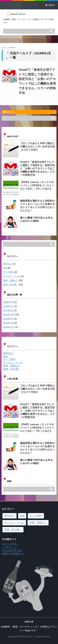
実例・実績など (11, 280)
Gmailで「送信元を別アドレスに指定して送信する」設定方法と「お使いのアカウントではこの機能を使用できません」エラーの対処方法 (37, 168)
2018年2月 (8, 302)
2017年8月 (8, 310)
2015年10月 (9, 315)
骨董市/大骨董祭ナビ (13, 554)
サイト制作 (9, 272)
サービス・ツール (12, 276)
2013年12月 (9, 327)
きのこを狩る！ (10, 544)
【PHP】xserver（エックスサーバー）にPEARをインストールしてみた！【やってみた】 (37, 185)
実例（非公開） (11, 284)
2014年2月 (8, 323)
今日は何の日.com (12, 550)
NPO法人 (8, 264)
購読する (9, 112)
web (5, 268)
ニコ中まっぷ (9, 547)
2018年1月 (8, 306)
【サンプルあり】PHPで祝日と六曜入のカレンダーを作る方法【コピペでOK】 (38, 147)
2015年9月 (8, 319)
